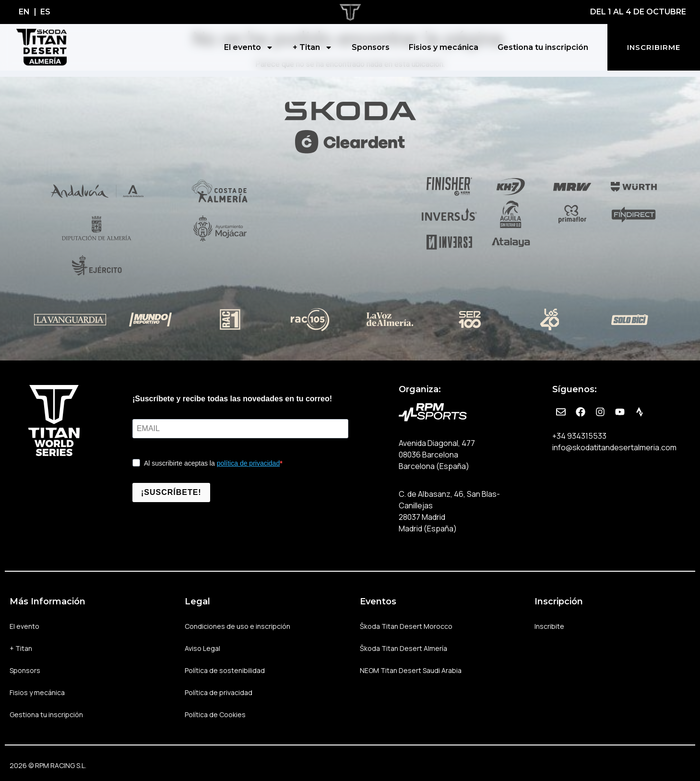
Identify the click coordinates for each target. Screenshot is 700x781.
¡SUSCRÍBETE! (171, 492)
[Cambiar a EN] (24, 12)
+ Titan (313, 48)
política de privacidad (249, 463)
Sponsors (371, 47)
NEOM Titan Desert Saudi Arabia (411, 670)
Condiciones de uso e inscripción (237, 626)
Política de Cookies (215, 715)
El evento (249, 48)
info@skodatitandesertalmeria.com (614, 447)
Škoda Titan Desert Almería (403, 648)
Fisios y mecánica (444, 47)
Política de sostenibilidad (225, 670)
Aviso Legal (202, 648)
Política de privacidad (219, 692)
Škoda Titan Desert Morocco (406, 626)
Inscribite (549, 626)
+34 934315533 (579, 436)
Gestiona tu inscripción (543, 47)
